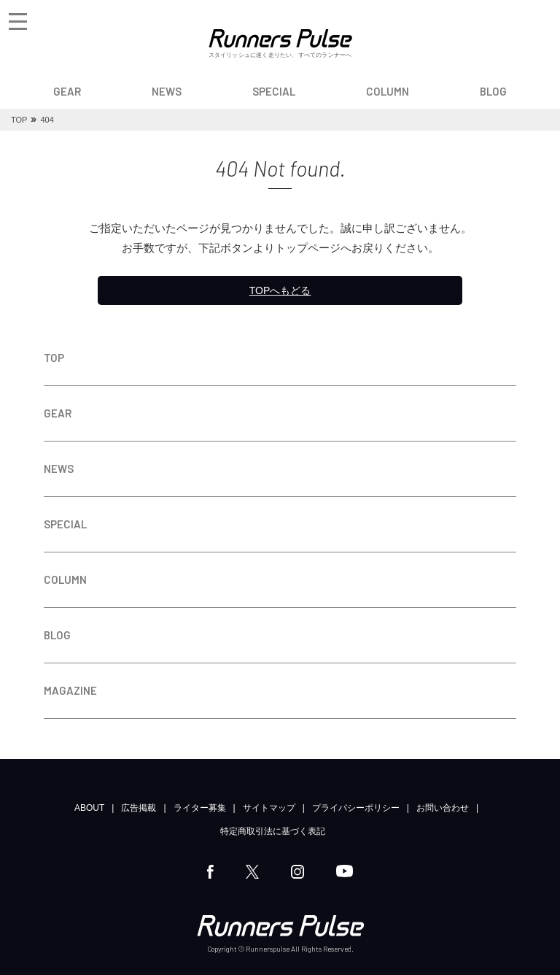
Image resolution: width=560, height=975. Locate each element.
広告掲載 (139, 808)
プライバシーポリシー (356, 808)
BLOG (493, 91)
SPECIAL (274, 91)
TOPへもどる (280, 290)
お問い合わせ (443, 808)
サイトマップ (269, 808)
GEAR (67, 91)
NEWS (167, 91)
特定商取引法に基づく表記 (273, 831)
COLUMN (388, 91)
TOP (54, 358)
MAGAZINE (70, 690)
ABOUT (89, 808)
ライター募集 (200, 808)
